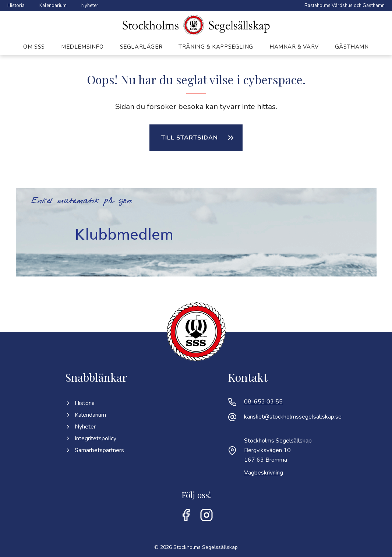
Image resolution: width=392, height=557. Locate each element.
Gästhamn (352, 47)
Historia (16, 6)
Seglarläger (141, 47)
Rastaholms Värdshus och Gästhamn (345, 6)
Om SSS (34, 47)
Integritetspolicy (91, 438)
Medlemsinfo (82, 47)
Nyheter (90, 6)
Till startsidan (190, 138)
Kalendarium (53, 6)
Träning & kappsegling (216, 47)
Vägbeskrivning (264, 473)
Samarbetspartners (95, 450)
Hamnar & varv (294, 47)
